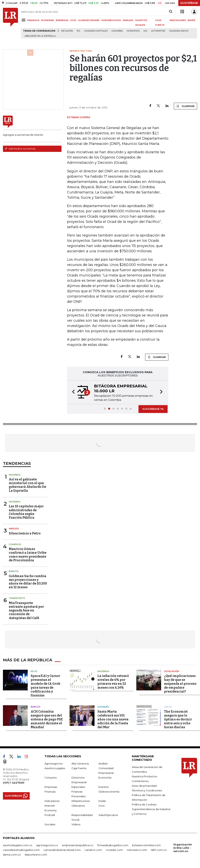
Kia (145, 31)
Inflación (67, 31)
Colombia (117, 31)
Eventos (104, 787)
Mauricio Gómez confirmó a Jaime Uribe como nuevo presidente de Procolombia (28, 555)
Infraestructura (81, 801)
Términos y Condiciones (147, 790)
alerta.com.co (12, 855)
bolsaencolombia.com (146, 845)
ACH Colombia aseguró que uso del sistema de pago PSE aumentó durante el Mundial (47, 719)
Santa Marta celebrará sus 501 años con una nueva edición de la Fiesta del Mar (113, 719)
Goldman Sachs (179, 31)
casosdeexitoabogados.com (21, 850)
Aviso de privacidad (144, 786)
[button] (72, 392)
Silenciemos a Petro (25, 533)
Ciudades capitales (96, 31)
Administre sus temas (20, 149)
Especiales (78, 787)
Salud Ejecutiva (108, 815)
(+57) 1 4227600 (14, 783)
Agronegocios (54, 763)
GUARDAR (185, 106)
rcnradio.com (114, 850)
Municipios (133, 31)
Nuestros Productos (144, 776)
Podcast (50, 815)
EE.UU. (34, 671)
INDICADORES (178, 20)
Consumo (51, 778)
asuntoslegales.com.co (18, 845)
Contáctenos (140, 781)
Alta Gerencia (80, 763)
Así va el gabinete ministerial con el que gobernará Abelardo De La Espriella (28, 485)
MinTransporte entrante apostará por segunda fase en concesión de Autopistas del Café (26, 610)
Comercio (15, 544)
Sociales (103, 707)
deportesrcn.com (36, 855)
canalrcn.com (93, 850)
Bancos (14, 571)
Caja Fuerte (79, 768)
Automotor (158, 31)
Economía (105, 778)
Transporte (17, 598)
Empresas (51, 787)
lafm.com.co (159, 850)
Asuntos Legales (55, 768)
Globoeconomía (109, 792)
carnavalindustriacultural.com (62, 850)
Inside (102, 801)
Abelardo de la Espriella (40, 36)
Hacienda (15, 475)
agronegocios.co (47, 845)
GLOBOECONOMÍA (89, 20)
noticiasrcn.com (137, 850)
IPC (79, 31)
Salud (168, 707)
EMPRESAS (62, 20)
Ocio (102, 806)
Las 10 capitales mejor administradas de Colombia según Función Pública (26, 512)
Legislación (171, 671)
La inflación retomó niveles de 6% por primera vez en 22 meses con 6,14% (113, 682)
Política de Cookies (144, 804)
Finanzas (50, 792)
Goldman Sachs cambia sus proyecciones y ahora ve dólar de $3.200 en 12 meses (28, 582)
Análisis (14, 529)
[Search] (171, 12)
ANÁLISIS (128, 20)
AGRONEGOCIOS (111, 20)
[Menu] (24, 20)
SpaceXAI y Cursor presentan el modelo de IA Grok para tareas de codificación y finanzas (46, 686)
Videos (76, 824)
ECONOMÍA (48, 20)
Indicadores (52, 801)
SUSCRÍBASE (189, 3)
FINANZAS (33, 20)
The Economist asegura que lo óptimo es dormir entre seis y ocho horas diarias (178, 719)
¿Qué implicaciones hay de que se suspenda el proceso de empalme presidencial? (180, 684)
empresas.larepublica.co (78, 845)
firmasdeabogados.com (113, 845)
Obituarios (78, 806)
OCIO (73, 20)
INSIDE (192, 20)
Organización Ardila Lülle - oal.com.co (183, 848)
